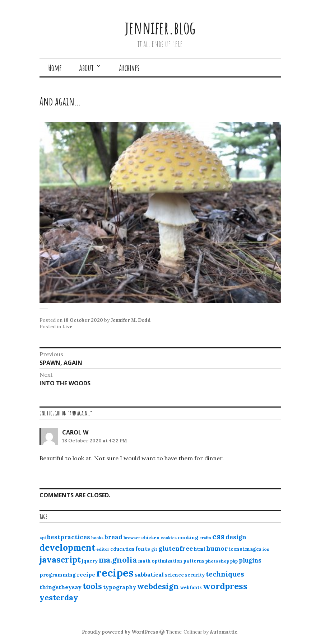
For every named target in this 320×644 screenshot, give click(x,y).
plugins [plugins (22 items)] (250, 560)
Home (55, 68)
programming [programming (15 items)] (58, 575)
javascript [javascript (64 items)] (60, 560)
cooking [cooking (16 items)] (188, 537)
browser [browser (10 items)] (132, 538)
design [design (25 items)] (236, 537)
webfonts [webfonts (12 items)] (191, 587)
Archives (129, 68)
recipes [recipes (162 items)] (115, 573)
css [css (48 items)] (218, 537)
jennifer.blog (160, 27)
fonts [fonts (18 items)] (143, 549)
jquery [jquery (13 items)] (90, 561)
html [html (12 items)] (200, 549)
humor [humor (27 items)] (217, 548)
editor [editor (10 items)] (103, 549)
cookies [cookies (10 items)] (169, 538)
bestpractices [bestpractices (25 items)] (69, 537)
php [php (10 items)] (234, 561)
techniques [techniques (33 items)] (225, 574)
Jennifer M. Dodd (131, 320)
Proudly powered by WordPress (120, 632)
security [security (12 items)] (195, 575)
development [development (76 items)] (67, 547)
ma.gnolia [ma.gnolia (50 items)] (118, 560)
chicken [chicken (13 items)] (150, 538)
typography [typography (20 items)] (120, 587)
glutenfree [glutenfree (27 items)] (176, 548)
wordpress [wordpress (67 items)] (225, 586)
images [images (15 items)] (252, 549)
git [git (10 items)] (154, 549)
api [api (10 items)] (43, 538)
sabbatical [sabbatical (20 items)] (149, 574)
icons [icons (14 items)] (236, 549)
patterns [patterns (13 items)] (194, 561)
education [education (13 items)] (122, 549)
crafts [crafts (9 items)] (205, 538)
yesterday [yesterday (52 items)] (59, 597)
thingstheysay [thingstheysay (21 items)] (61, 587)
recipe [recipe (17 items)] (86, 575)
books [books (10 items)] (97, 538)
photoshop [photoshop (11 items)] (217, 561)
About (86, 68)
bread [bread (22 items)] (113, 537)
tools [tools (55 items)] (92, 586)
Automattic (224, 632)
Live (67, 327)
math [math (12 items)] (144, 561)
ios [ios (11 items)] (266, 549)
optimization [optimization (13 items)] (167, 561)
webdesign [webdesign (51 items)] (158, 586)
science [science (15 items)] (174, 575)
